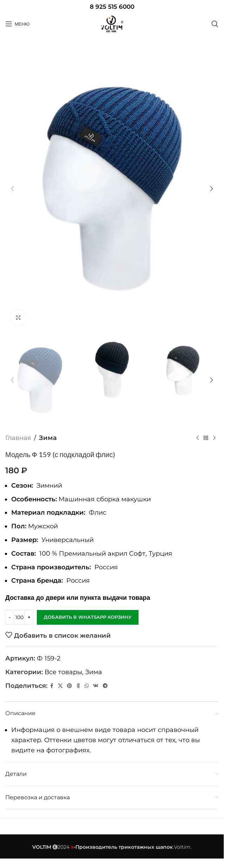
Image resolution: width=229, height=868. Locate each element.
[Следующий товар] (214, 438)
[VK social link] (96, 686)
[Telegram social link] (105, 686)
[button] (12, 189)
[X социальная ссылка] (60, 686)
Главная (18, 438)
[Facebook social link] (52, 686)
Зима (48, 438)
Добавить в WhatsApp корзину (88, 617)
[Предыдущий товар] (197, 438)
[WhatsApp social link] (87, 686)
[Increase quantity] (29, 617)
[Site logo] (112, 24)
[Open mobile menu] (17, 24)
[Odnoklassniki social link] (78, 686)
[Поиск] (215, 24)
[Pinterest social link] (69, 686)
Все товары (63, 672)
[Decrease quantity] (10, 617)
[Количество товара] (19, 617)
